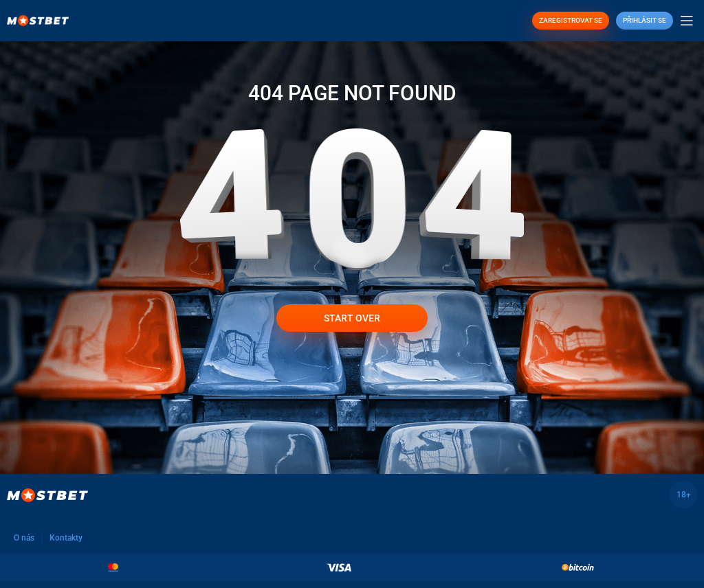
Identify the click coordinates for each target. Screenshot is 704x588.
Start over (352, 318)
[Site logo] (38, 20)
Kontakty (66, 538)
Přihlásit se (645, 20)
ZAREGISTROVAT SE (571, 20)
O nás (24, 538)
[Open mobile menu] (687, 21)
